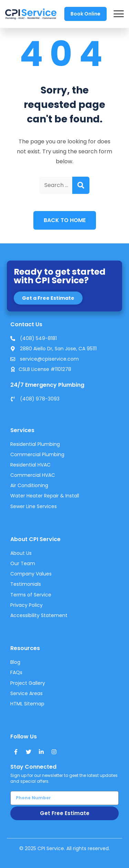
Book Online (85, 14)
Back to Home (65, 220)
